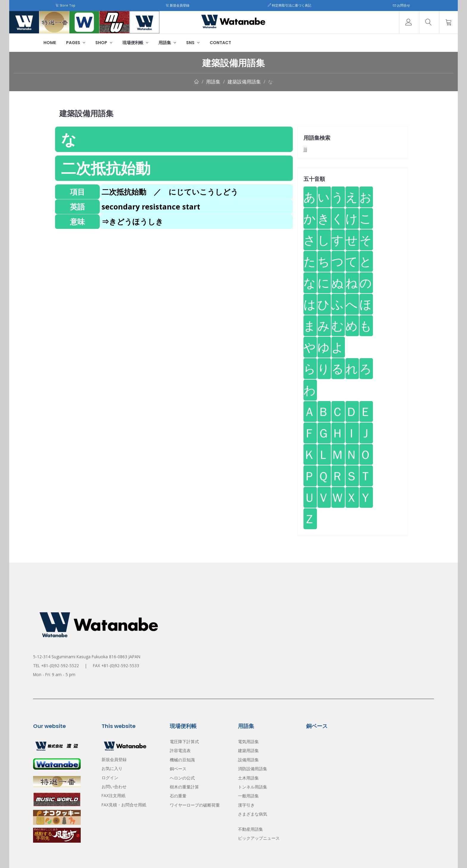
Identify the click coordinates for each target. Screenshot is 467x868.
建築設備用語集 (244, 82)
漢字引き (246, 805)
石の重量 (178, 796)
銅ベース (178, 769)
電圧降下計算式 (184, 742)
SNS (193, 43)
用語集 (167, 43)
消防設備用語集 (253, 769)
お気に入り (112, 768)
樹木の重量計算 (184, 787)
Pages (76, 43)
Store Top (65, 5)
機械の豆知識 (182, 760)
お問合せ (401, 5)
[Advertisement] (174, 271)
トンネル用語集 (253, 787)
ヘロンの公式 (182, 778)
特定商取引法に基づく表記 (289, 5)
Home (50, 43)
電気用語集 (248, 742)
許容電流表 (180, 750)
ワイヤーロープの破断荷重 (195, 805)
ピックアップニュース (259, 838)
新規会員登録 (178, 5)
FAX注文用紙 (113, 795)
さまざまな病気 (253, 814)
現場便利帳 (135, 43)
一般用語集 (248, 796)
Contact (220, 43)
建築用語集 (248, 750)
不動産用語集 (250, 829)
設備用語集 (248, 760)
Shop (104, 43)
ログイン (110, 778)
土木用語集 (248, 778)
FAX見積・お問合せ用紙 (124, 805)
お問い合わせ (114, 787)
